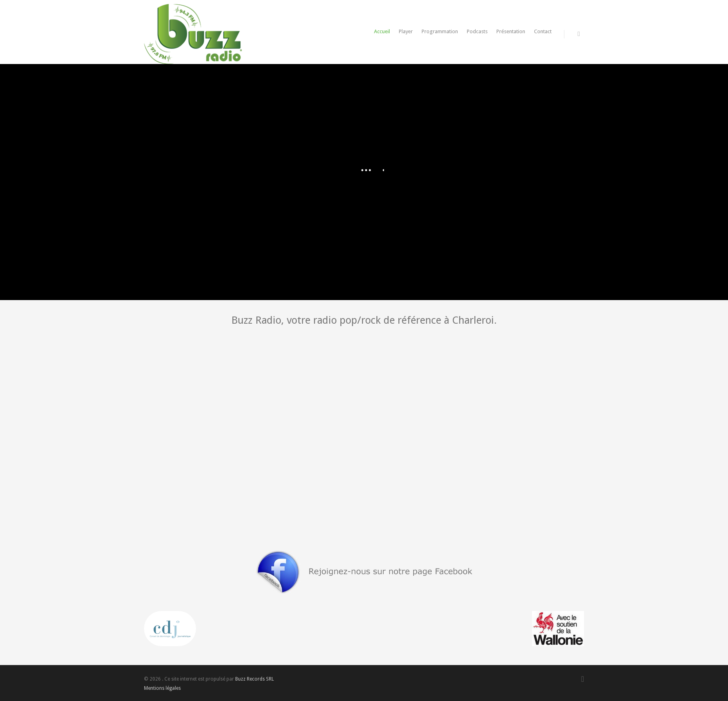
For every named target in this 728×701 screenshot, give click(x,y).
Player (406, 31)
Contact (543, 31)
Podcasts (477, 31)
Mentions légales (162, 688)
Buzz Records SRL (255, 679)
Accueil (382, 31)
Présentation (511, 31)
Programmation (440, 31)
